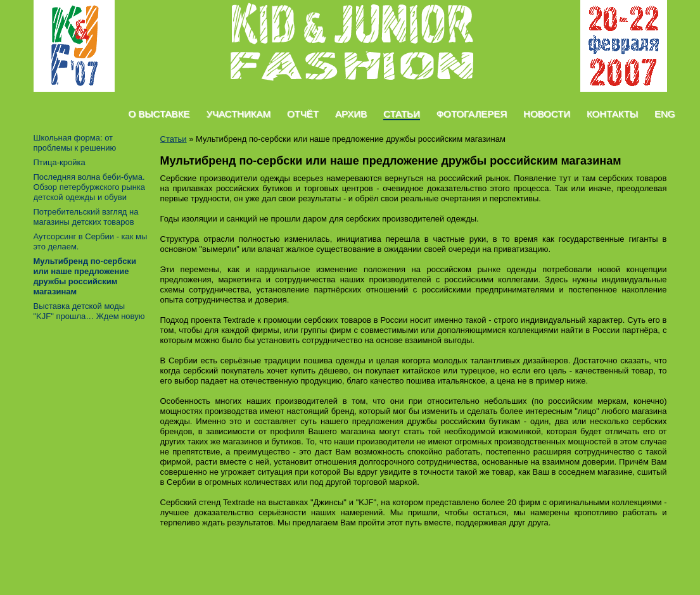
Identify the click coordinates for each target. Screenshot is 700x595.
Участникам (238, 114)
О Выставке (159, 114)
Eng (665, 114)
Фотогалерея (472, 114)
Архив (351, 114)
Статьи (402, 114)
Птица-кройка (60, 162)
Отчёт (303, 114)
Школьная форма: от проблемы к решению (75, 143)
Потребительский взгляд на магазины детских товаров (86, 217)
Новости (547, 114)
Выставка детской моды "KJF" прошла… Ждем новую (89, 311)
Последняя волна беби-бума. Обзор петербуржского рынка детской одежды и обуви (90, 187)
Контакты (612, 114)
